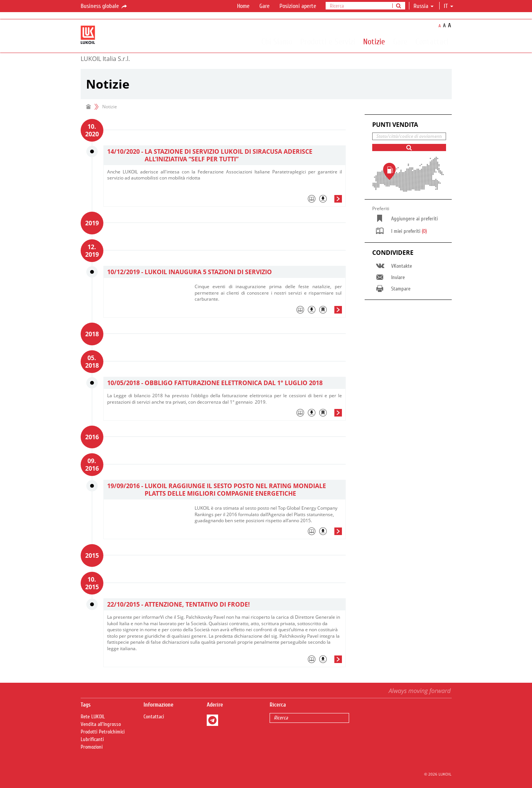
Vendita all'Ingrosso (101, 724)
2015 (92, 556)
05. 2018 (92, 362)
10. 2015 (92, 583)
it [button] (449, 6)
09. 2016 (92, 465)
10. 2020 (92, 130)
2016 (92, 437)
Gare (264, 6)
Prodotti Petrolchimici (103, 732)
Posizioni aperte (298, 6)
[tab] (225, 201)
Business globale (104, 6)
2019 (92, 223)
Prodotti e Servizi (328, 41)
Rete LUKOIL (93, 717)
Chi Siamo (277, 41)
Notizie (374, 41)
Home (243, 6)
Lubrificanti (92, 740)
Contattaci (432, 41)
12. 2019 (92, 251)
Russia (424, 6)
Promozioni (92, 747)
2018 (92, 334)
